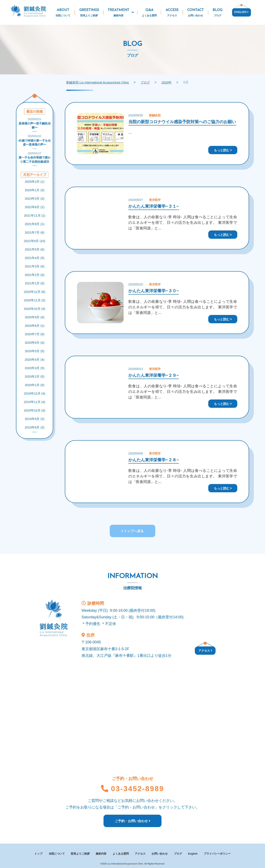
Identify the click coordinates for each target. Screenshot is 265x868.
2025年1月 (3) (35, 190)
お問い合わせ (160, 853)
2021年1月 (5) (35, 283)
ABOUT (63, 13)
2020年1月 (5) (35, 385)
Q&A (149, 13)
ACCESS (172, 13)
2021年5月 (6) (35, 249)
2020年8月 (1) (35, 326)
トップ (38, 853)
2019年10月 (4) (35, 410)
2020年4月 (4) (35, 359)
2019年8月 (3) (35, 427)
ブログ (178, 853)
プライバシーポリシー (218, 853)
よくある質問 (121, 853)
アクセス (205, 651)
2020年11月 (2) (35, 300)
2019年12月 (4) (35, 393)
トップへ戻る (132, 531)
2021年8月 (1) (35, 224)
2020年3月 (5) (35, 368)
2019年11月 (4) (35, 402)
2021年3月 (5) (35, 266)
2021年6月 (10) (35, 241)
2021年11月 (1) (35, 215)
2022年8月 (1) (35, 207)
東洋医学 (155, 200)
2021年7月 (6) (35, 232)
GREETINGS (89, 13)
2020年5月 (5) (35, 351)
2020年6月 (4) (35, 343)
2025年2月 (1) (35, 182)
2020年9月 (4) (35, 317)
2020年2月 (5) (35, 376)
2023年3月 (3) (35, 199)
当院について (57, 853)
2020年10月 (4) (35, 309)
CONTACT (196, 13)
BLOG (218, 13)
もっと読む (223, 150)
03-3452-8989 (132, 789)
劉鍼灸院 (155, 115)
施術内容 (101, 853)
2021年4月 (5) (35, 258)
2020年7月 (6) (35, 334)
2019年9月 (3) (35, 419)
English (194, 853)
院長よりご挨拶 (80, 853)
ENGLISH (241, 12)
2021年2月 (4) (35, 275)
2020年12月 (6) (35, 292)
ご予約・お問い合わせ (132, 822)
